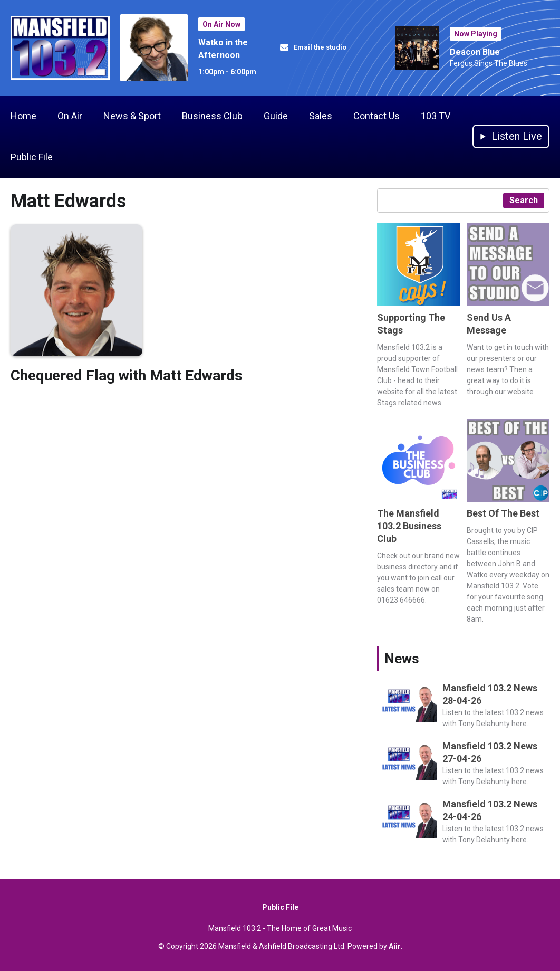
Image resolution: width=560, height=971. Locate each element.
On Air (70, 116)
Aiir (395, 946)
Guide (276, 116)
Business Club (212, 116)
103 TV (436, 116)
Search (524, 200)
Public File (32, 157)
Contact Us (376, 116)
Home (23, 116)
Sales (321, 116)
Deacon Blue (475, 52)
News (402, 659)
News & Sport (132, 116)
